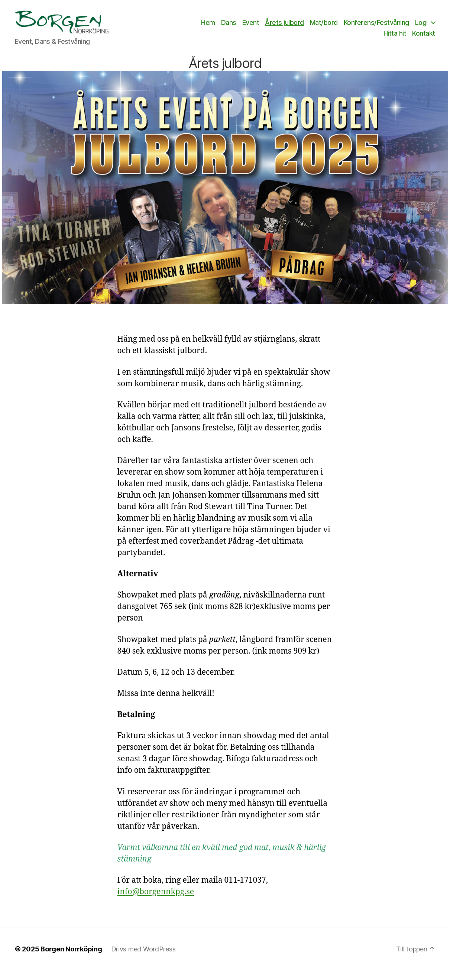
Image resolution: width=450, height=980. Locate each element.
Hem (234, 27)
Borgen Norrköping (71, 959)
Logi (364, 38)
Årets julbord (310, 27)
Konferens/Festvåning (402, 27)
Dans (255, 27)
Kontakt (424, 38)
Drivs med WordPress (143, 959)
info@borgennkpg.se (156, 902)
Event (277, 27)
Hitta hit (395, 38)
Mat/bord (350, 27)
